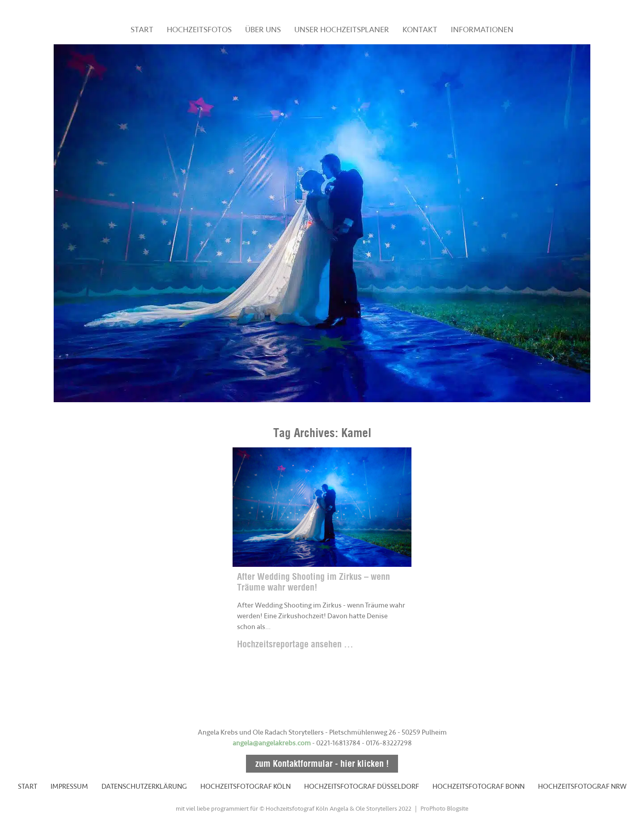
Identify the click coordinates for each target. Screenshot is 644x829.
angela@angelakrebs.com (272, 743)
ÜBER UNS (263, 30)
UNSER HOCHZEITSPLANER (342, 30)
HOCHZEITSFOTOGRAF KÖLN (246, 786)
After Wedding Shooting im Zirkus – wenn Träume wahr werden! (314, 582)
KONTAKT (420, 30)
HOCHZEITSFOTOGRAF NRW (582, 786)
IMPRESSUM (69, 786)
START (142, 30)
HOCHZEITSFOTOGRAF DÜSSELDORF (362, 786)
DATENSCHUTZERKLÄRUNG (144, 786)
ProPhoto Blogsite (444, 809)
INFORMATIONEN (482, 30)
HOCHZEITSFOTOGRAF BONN (479, 786)
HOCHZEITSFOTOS (199, 30)
